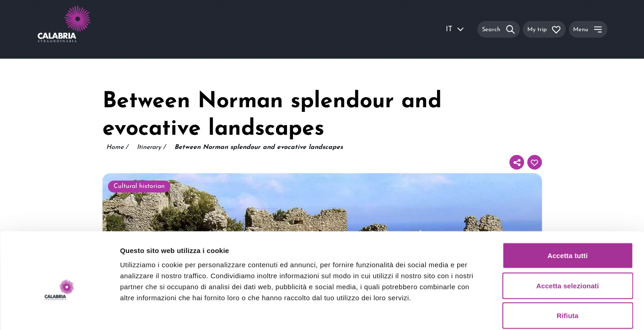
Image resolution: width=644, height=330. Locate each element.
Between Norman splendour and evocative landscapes (259, 147)
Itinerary (151, 148)
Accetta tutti (568, 210)
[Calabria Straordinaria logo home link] (81, 29)
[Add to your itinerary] (535, 162)
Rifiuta (567, 270)
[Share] (517, 162)
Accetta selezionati (568, 240)
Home (117, 148)
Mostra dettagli (482, 312)
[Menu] (588, 29)
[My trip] (544, 29)
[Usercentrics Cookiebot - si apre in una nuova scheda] (59, 312)
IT (455, 29)
